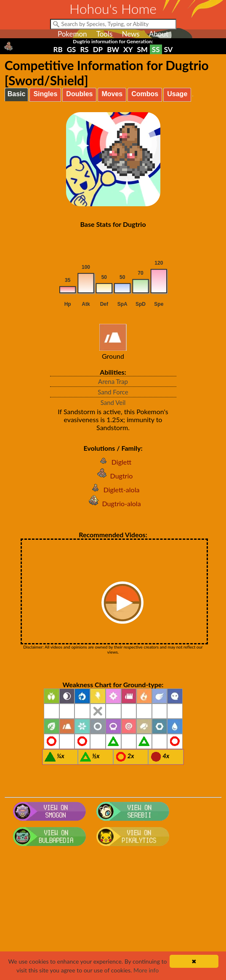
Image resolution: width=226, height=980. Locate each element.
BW (113, 49)
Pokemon (72, 34)
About (159, 34)
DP (98, 49)
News (130, 34)
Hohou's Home (113, 9)
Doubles (79, 94)
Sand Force (113, 392)
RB (58, 49)
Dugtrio (113, 476)
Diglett (113, 462)
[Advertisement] (113, 917)
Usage (177, 94)
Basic (17, 94)
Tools (105, 34)
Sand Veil (113, 402)
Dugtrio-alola (113, 503)
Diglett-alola (113, 490)
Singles (45, 94)
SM (142, 49)
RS (84, 49)
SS (156, 49)
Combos (145, 94)
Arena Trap (113, 381)
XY (128, 49)
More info (146, 970)
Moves (112, 94)
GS (72, 49)
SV (169, 49)
